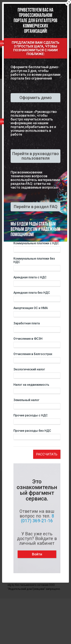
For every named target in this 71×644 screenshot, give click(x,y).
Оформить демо (36, 98)
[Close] (67, 4)
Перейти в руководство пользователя (35, 156)
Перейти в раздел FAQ (35, 207)
